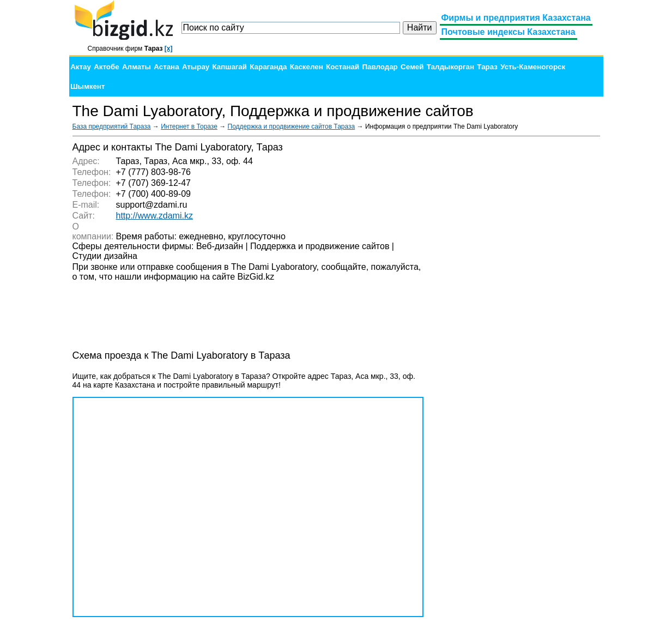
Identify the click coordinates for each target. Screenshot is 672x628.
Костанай (343, 67)
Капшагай (230, 67)
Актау (81, 67)
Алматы (137, 67)
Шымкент (87, 86)
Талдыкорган (450, 67)
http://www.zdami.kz (155, 216)
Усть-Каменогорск (533, 67)
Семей (412, 67)
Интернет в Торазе (189, 126)
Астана (166, 67)
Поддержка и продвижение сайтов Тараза (292, 126)
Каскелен (307, 67)
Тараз (487, 67)
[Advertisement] (518, 305)
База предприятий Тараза (112, 126)
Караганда (268, 67)
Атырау (196, 67)
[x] (169, 49)
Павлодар (380, 67)
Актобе (106, 67)
